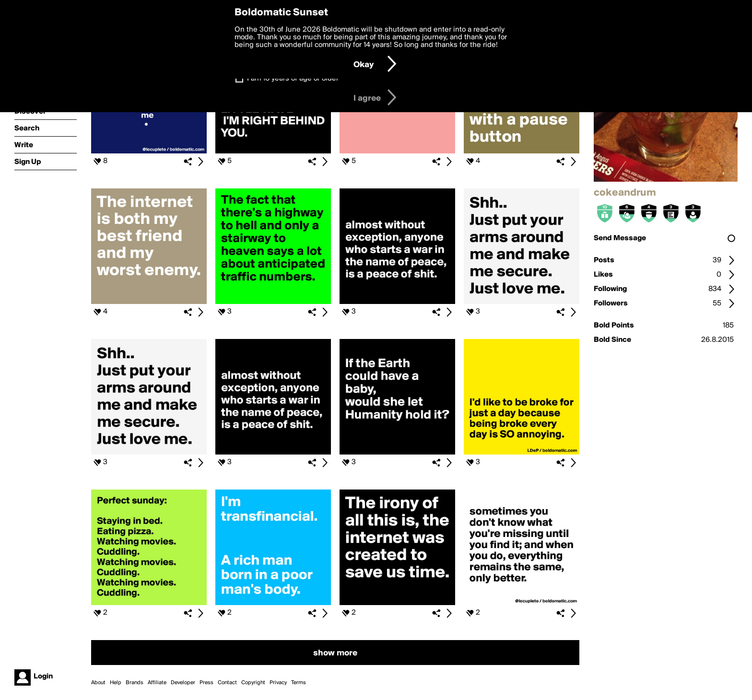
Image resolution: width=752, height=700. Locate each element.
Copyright (253, 683)
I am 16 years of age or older (293, 79)
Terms (299, 683)
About (98, 683)
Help (116, 683)
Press (206, 683)
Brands (135, 683)
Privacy (278, 683)
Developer (183, 683)
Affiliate (157, 683)
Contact (227, 683)
